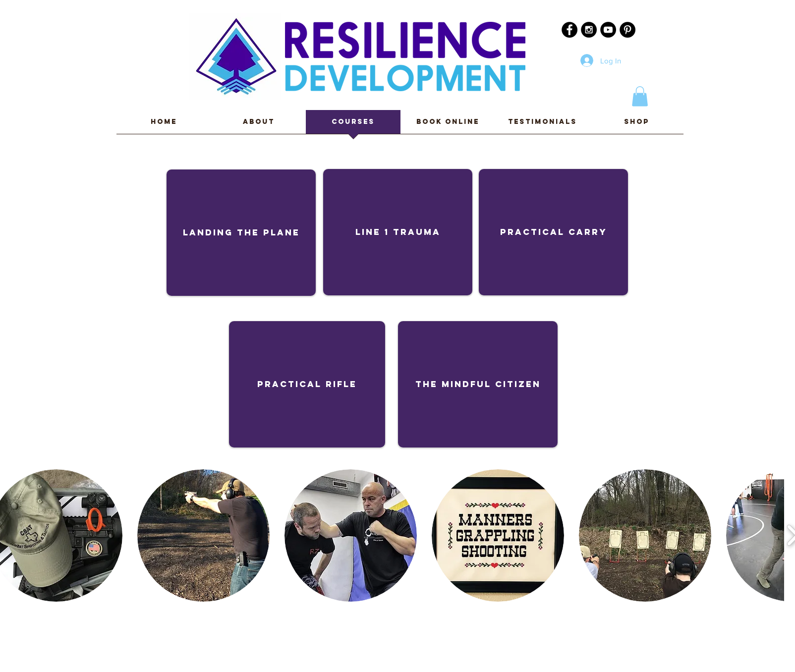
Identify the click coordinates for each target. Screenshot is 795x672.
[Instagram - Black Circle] (589, 30)
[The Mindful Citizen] (478, 384)
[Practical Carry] (553, 232)
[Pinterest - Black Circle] (627, 30)
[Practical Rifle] (307, 384)
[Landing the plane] (241, 233)
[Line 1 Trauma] (398, 232)
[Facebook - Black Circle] (569, 30)
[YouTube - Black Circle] (608, 30)
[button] (640, 96)
